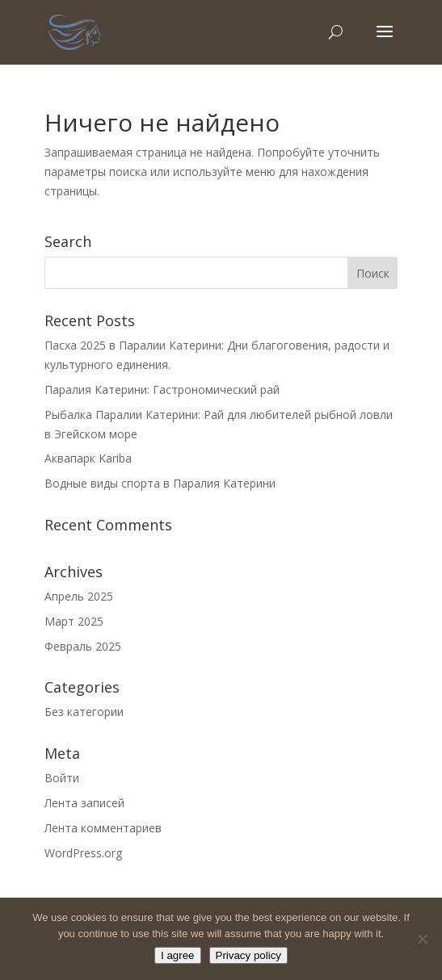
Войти (62, 778)
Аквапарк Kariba (88, 458)
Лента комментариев (103, 828)
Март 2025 (74, 621)
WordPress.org (83, 853)
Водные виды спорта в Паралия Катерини (160, 483)
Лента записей (84, 803)
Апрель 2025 (79, 596)
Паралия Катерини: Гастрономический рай (162, 389)
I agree (178, 955)
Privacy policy (248, 955)
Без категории (84, 712)
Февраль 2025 (83, 646)
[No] (422, 939)
